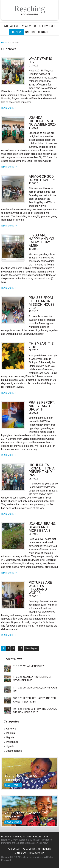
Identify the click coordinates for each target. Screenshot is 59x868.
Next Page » (31, 649)
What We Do (29, 849)
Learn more (13, 785)
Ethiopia (10, 733)
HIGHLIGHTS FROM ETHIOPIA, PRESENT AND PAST (42, 470)
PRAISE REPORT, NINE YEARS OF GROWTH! (42, 406)
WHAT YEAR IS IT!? (40, 60)
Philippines (12, 742)
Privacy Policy (36, 853)
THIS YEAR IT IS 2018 (41, 345)
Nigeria (10, 738)
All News (11, 729)
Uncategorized (14, 751)
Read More (7, 108)
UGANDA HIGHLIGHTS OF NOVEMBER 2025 (42, 121)
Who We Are (14, 849)
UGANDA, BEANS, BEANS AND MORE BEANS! (42, 527)
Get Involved (44, 849)
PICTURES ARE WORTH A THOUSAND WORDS (40, 588)
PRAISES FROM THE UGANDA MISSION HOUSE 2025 (42, 303)
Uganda (10, 746)
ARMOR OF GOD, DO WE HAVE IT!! (42, 178)
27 (21, 648)
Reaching (29, 9)
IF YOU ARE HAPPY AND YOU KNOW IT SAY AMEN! (42, 240)
